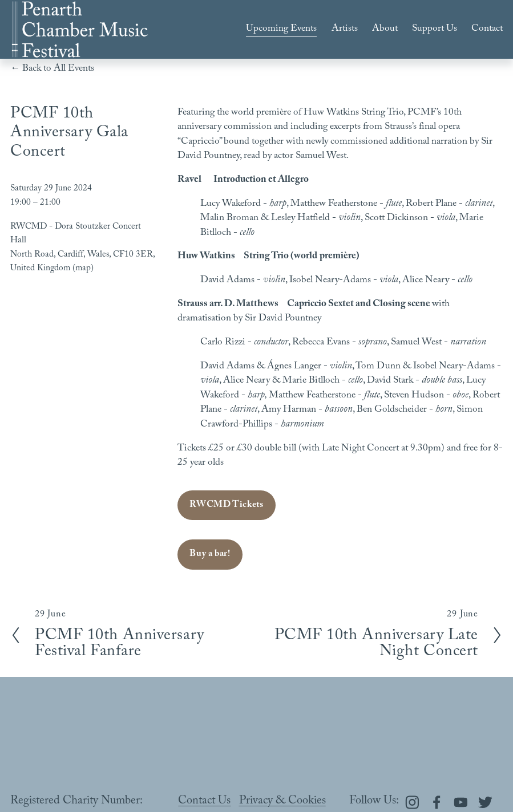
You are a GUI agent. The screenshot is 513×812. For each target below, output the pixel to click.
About (385, 29)
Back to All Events (58, 70)
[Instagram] (412, 802)
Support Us (435, 29)
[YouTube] (461, 802)
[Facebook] (437, 802)
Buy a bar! (210, 555)
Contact (487, 29)
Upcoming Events (281, 29)
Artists (345, 29)
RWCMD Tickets (226, 506)
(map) (83, 269)
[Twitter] (485, 802)
